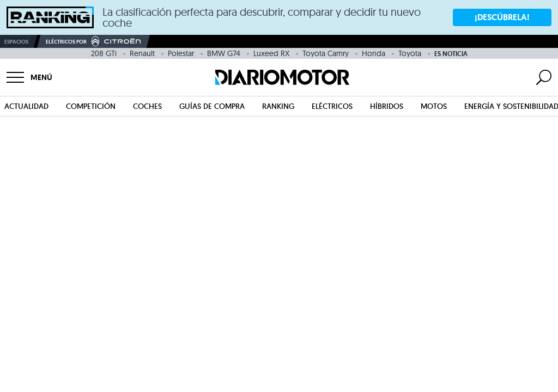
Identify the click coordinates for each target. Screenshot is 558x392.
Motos (434, 106)
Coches (147, 106)
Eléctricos (332, 106)
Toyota (410, 53)
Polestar (181, 53)
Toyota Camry (326, 53)
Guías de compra (212, 106)
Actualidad (26, 106)
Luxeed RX (271, 53)
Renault (142, 53)
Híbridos (387, 106)
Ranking (278, 106)
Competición (91, 106)
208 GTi (104, 53)
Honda (374, 53)
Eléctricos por (93, 41)
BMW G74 (224, 53)
